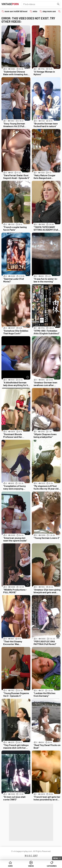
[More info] (28, 66)
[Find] (58, 4)
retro (35, 11)
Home (10, 866)
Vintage (10, 4)
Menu (56, 858)
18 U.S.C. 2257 (31, 856)
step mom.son (49, 11)
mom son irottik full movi (16, 11)
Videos (31, 866)
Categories (52, 866)
